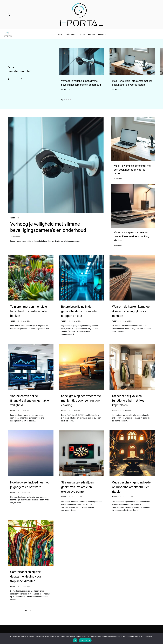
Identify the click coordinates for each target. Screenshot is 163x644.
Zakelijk (117, 631)
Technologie (128, 631)
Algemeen (65, 90)
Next (26, 607)
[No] (160, 639)
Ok (75, 640)
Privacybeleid (85, 640)
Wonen (139, 631)
